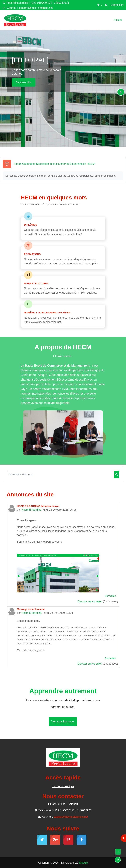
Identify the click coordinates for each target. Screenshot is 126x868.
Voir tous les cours (63, 722)
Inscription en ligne (63, 786)
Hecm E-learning (31, 510)
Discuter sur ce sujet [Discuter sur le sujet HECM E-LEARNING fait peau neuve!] (90, 602)
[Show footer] (118, 860)
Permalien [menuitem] (110, 596)
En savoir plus (23, 82)
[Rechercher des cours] (60, 474)
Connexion (117, 5)
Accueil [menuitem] (118, 20)
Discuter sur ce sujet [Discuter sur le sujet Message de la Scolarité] (90, 664)
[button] (100, 5)
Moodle (84, 863)
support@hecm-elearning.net (36, 8)
